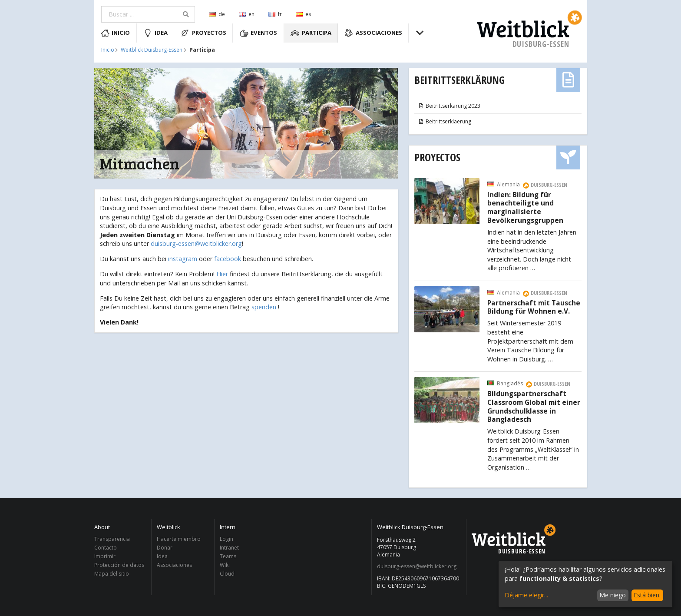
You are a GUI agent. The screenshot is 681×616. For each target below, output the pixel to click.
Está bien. (647, 595)
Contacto (106, 548)
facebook (228, 259)
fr (275, 14)
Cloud (227, 573)
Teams (228, 556)
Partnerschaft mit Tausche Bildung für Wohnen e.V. (534, 308)
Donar (165, 548)
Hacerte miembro (179, 539)
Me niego (613, 595)
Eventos (259, 33)
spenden (264, 307)
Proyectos (203, 33)
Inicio (116, 33)
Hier (222, 274)
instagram (183, 259)
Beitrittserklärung (460, 80)
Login (226, 539)
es (303, 14)
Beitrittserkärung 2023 (449, 106)
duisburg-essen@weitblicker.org (196, 243)
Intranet (229, 548)
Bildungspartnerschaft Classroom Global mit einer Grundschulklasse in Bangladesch (534, 407)
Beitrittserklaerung (445, 121)
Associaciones (373, 33)
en (247, 14)
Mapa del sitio (112, 573)
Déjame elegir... (526, 595)
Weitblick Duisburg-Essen (152, 50)
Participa (311, 33)
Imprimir (105, 556)
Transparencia (112, 539)
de (217, 14)
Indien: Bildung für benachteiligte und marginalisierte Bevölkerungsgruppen (525, 208)
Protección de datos (119, 565)
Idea (155, 33)
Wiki (225, 565)
